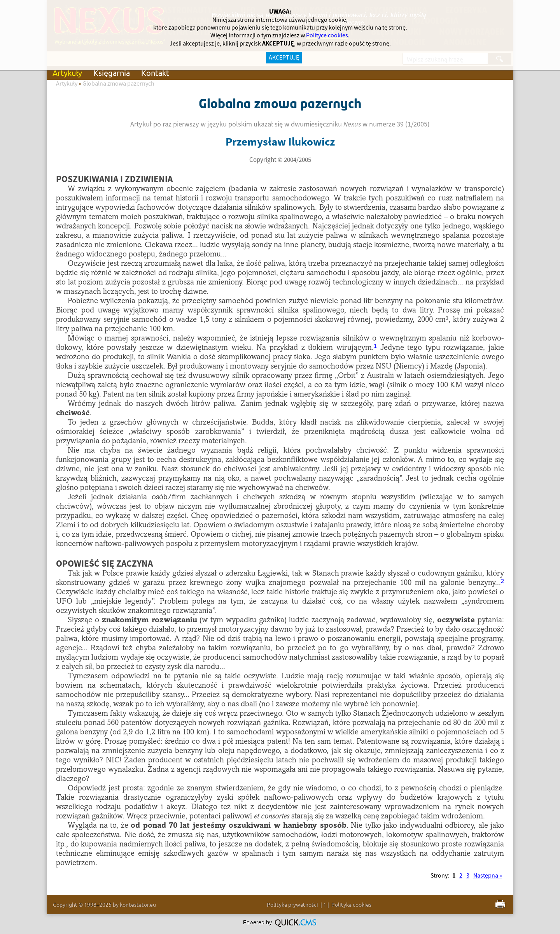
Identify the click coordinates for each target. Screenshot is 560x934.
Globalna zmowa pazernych (118, 84)
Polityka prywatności (292, 904)
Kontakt (155, 73)
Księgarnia (112, 73)
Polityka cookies (351, 904)
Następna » (488, 876)
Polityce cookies (327, 35)
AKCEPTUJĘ (284, 58)
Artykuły (67, 73)
